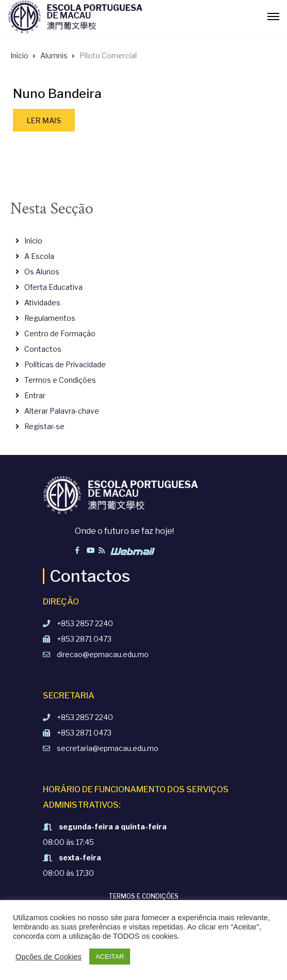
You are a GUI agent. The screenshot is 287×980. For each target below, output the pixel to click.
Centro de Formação (60, 333)
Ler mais (44, 120)
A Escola (39, 256)
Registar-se (44, 426)
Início (33, 241)
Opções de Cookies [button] (49, 957)
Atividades (42, 303)
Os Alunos (42, 272)
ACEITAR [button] (110, 957)
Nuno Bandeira (57, 94)
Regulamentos (50, 318)
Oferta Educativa (53, 287)
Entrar (35, 395)
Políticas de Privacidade (65, 364)
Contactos (43, 349)
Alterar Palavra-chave (62, 411)
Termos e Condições (60, 380)
